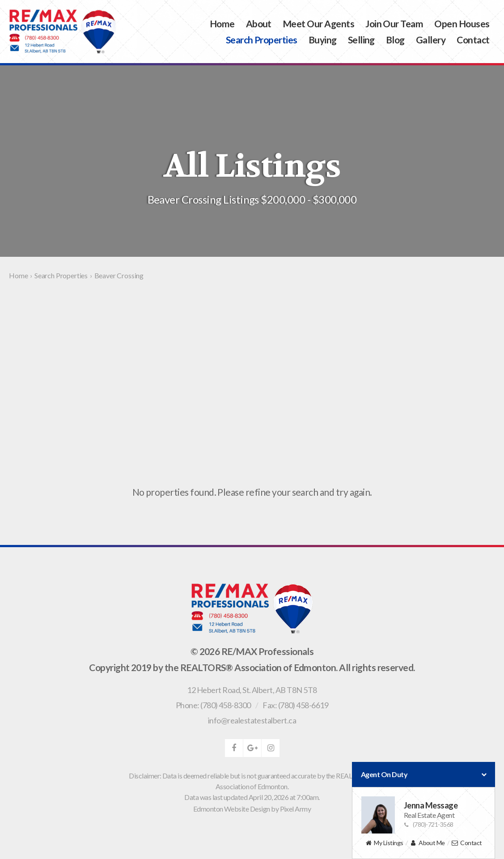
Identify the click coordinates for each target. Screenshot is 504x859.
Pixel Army (296, 809)
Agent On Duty (424, 774)
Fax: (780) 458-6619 (295, 705)
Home (222, 23)
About (259, 23)
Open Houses (462, 23)
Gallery (431, 40)
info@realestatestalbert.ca (252, 720)
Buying (323, 40)
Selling (361, 40)
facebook (234, 748)
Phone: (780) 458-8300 (213, 705)
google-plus (252, 748)
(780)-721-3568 (429, 824)
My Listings (384, 843)
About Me (427, 843)
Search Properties (262, 40)
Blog (395, 40)
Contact (473, 40)
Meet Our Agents (318, 23)
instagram (271, 748)
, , (252, 690)
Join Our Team (394, 23)
